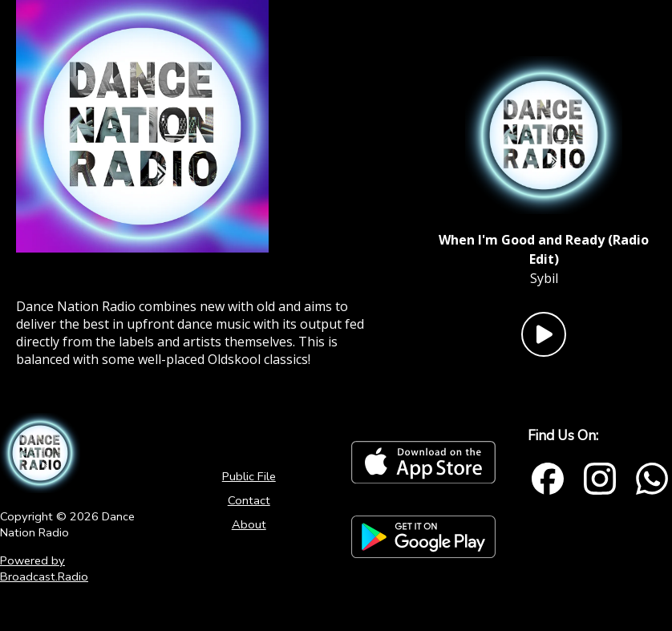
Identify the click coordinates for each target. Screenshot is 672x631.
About (249, 524)
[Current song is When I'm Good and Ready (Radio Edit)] (544, 249)
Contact (249, 500)
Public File (249, 476)
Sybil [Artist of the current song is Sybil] (544, 278)
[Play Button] (544, 334)
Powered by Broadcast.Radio (44, 568)
